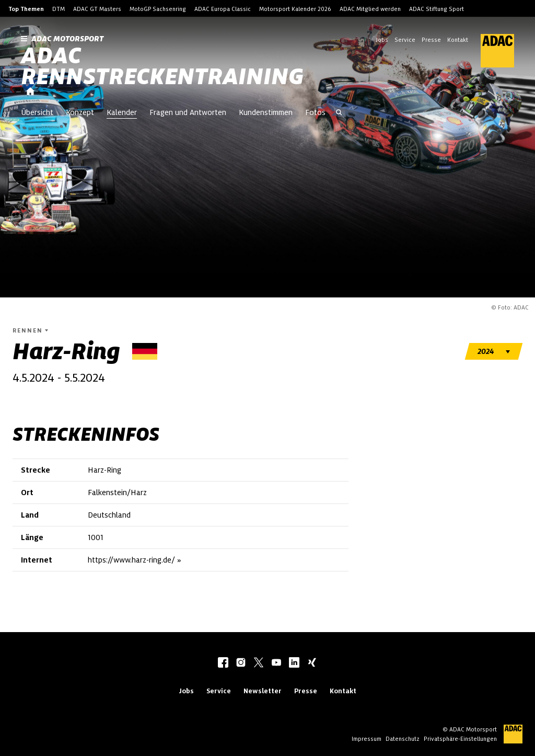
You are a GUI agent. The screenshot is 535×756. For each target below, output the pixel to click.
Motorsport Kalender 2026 (295, 9)
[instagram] (241, 663)
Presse (431, 40)
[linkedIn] (294, 663)
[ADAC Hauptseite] (491, 51)
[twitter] (259, 663)
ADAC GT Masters (97, 9)
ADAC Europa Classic (223, 9)
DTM (59, 9)
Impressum (367, 739)
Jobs (382, 40)
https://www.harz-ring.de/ (131, 560)
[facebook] (223, 663)
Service (405, 40)
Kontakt (458, 40)
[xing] (312, 663)
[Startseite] (30, 92)
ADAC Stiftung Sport (437, 9)
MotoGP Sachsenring (158, 9)
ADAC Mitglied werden (370, 9)
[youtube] (276, 663)
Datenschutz (403, 739)
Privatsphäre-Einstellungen (460, 739)
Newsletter (263, 691)
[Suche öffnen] (339, 113)
